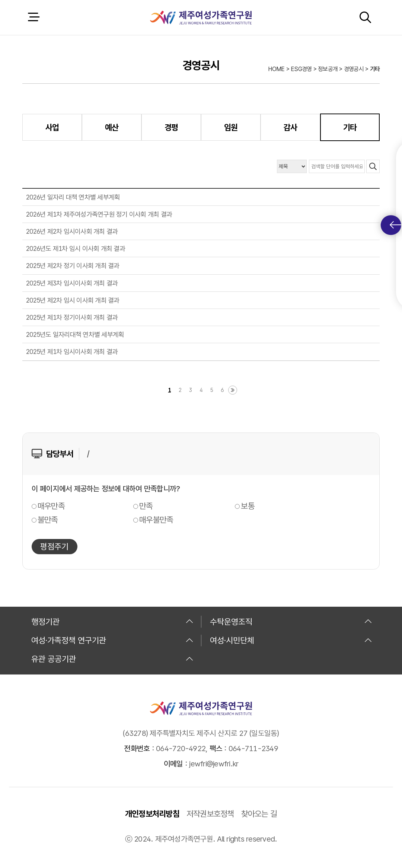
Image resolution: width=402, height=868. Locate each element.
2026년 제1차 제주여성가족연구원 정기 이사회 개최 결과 (99, 214)
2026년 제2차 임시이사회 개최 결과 (72, 231)
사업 (52, 127)
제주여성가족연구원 (201, 17)
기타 (350, 127)
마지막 (233, 390)
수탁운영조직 (291, 622)
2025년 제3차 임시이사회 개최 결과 (72, 283)
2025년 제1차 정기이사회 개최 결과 (72, 317)
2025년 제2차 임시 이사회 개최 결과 (73, 300)
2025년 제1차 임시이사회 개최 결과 (72, 352)
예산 (112, 127)
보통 (248, 506)
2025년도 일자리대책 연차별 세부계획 (75, 334)
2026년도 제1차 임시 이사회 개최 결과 (76, 248)
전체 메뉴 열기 (33, 17)
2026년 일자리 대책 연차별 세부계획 (73, 197)
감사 (291, 127)
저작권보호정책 (210, 814)
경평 (171, 127)
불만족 (48, 520)
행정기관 (112, 622)
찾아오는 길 (259, 814)
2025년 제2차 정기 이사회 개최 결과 (73, 266)
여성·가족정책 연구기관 (112, 640)
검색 (365, 17)
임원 (231, 127)
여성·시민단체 (291, 640)
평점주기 (54, 546)
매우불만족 (156, 520)
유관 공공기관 (112, 659)
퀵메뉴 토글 (395, 225)
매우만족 (51, 506)
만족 (146, 506)
